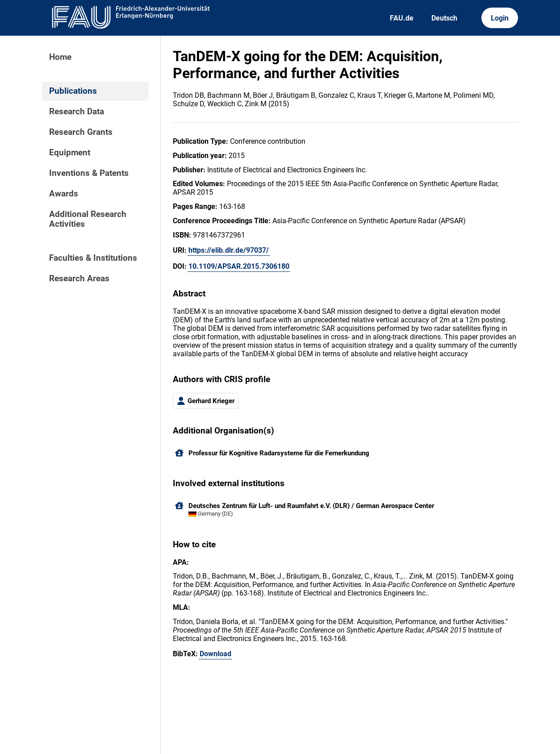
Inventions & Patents (89, 173)
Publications (73, 91)
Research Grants (81, 132)
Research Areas (79, 279)
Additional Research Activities (88, 219)
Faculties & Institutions (93, 258)
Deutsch (444, 18)
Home (60, 57)
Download (215, 654)
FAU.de (402, 18)
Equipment (70, 153)
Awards (64, 194)
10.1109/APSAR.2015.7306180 (239, 266)
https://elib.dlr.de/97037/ (229, 250)
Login (500, 18)
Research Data (77, 112)
